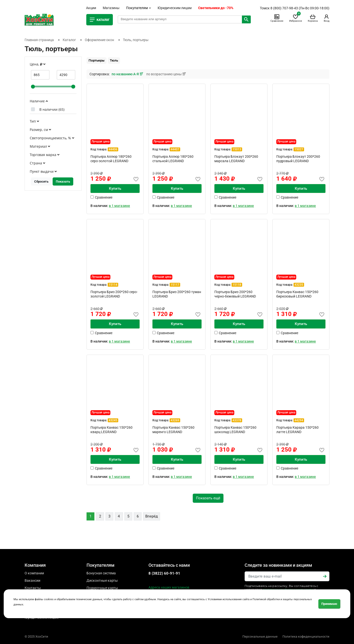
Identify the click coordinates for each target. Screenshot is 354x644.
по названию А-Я (128, 74)
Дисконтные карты (102, 581)
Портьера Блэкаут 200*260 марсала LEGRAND (236, 159)
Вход (326, 18)
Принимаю (329, 604)
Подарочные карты (102, 588)
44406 (113, 149)
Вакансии (32, 581)
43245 (113, 420)
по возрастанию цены (166, 74)
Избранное (295, 18)
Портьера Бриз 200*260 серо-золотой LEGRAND (114, 294)
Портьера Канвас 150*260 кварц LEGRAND (111, 430)
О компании (34, 573)
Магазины (111, 8)
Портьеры (96, 60)
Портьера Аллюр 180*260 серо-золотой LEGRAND (111, 159)
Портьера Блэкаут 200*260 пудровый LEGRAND (298, 159)
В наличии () (52, 109)
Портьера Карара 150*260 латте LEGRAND (297, 430)
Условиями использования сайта (229, 599)
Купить (115, 188)
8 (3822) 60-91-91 (164, 573)
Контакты (33, 588)
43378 (237, 420)
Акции (91, 8)
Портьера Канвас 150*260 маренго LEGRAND (173, 430)
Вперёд (152, 516)
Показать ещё (208, 498)
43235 (299, 285)
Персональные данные (260, 636)
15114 (113, 285)
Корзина (313, 18)
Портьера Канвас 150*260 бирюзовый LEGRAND (297, 294)
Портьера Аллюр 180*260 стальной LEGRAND (173, 159)
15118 (237, 285)
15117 (175, 285)
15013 (237, 149)
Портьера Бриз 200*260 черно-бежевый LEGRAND (235, 294)
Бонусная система (101, 573)
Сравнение (277, 18)
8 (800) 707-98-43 (284, 8)
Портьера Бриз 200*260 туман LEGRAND (177, 294)
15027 (299, 149)
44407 (175, 149)
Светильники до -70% (216, 8)
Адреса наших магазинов (169, 587)
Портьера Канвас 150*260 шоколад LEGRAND (235, 430)
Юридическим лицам (175, 8)
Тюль (114, 60)
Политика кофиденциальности (306, 636)
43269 (175, 420)
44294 (299, 420)
